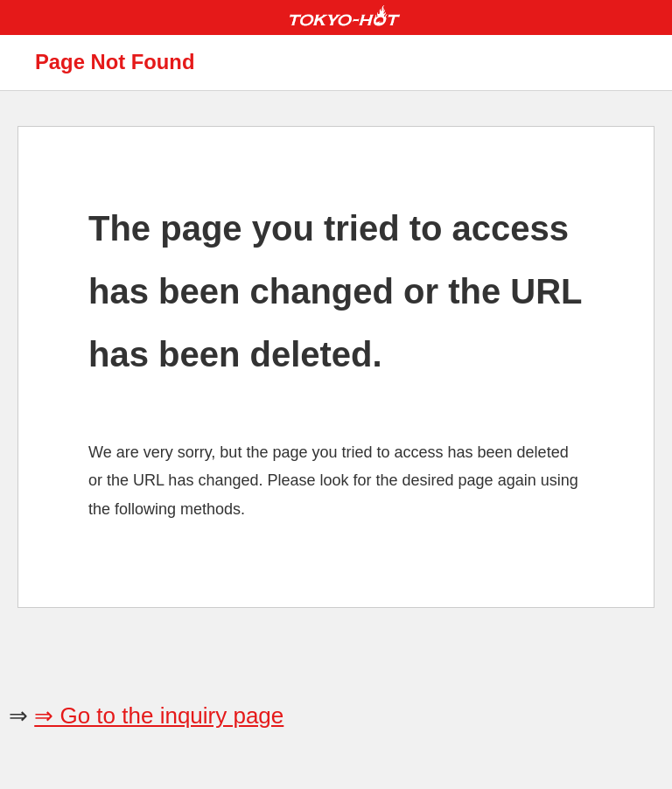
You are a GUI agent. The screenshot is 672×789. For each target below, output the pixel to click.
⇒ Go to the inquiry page (159, 716)
